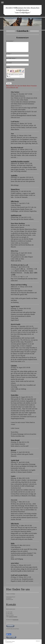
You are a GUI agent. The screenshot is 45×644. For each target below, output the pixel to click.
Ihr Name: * (9, 54)
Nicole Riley (15, 395)
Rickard (13, 450)
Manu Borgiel (15, 440)
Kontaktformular (16, 620)
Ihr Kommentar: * (10, 41)
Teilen (9, 634)
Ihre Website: (9, 63)
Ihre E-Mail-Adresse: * (16, 58)
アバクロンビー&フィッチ (19, 265)
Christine (14, 366)
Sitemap (13, 641)
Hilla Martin (15, 201)
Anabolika (14, 175)
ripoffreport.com (16, 215)
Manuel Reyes (15, 189)
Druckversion (8, 641)
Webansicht (38, 641)
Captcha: (12, 67)
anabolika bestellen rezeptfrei (20, 161)
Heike (13, 543)
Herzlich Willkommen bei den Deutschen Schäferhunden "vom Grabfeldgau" (23, 10)
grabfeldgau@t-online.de (13, 617)
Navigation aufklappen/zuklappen (22, 2)
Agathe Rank (15, 460)
